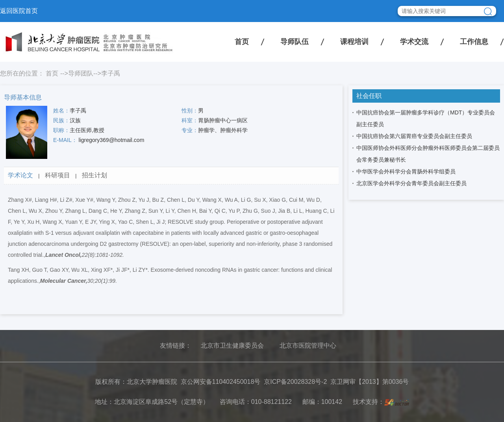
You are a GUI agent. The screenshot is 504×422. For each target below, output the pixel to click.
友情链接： (176, 346)
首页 (242, 42)
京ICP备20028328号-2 (295, 382)
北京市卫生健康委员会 (232, 346)
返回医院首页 (19, 11)
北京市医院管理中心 (308, 346)
